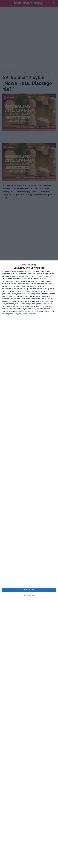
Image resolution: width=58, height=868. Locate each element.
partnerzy (34, 286)
